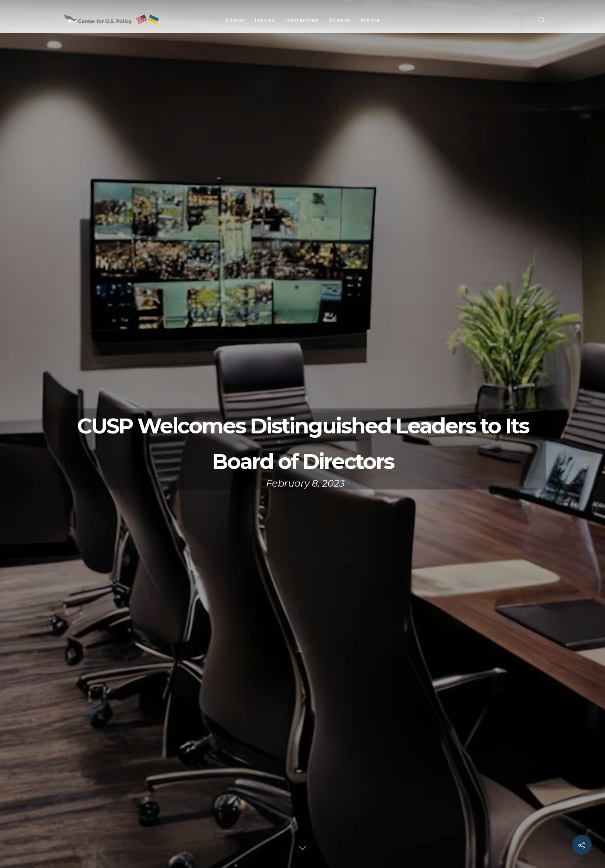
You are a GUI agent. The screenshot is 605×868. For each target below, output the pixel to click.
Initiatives (302, 20)
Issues (265, 20)
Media (371, 20)
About (235, 20)
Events (340, 20)
